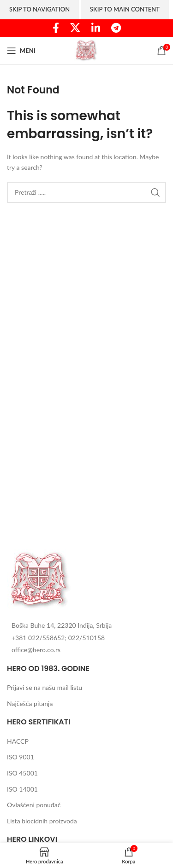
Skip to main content (125, 9)
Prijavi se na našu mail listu (45, 687)
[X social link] (75, 28)
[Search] (86, 192)
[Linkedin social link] (96, 28)
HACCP (18, 741)
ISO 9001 (21, 757)
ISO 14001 (22, 789)
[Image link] (40, 580)
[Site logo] (87, 50)
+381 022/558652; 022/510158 (58, 638)
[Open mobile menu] (21, 51)
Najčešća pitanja (30, 703)
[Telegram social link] (116, 28)
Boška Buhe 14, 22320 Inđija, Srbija (62, 625)
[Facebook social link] (56, 28)
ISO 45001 (22, 773)
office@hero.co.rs (36, 650)
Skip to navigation (39, 9)
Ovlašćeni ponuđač (34, 805)
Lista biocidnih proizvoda (42, 821)
